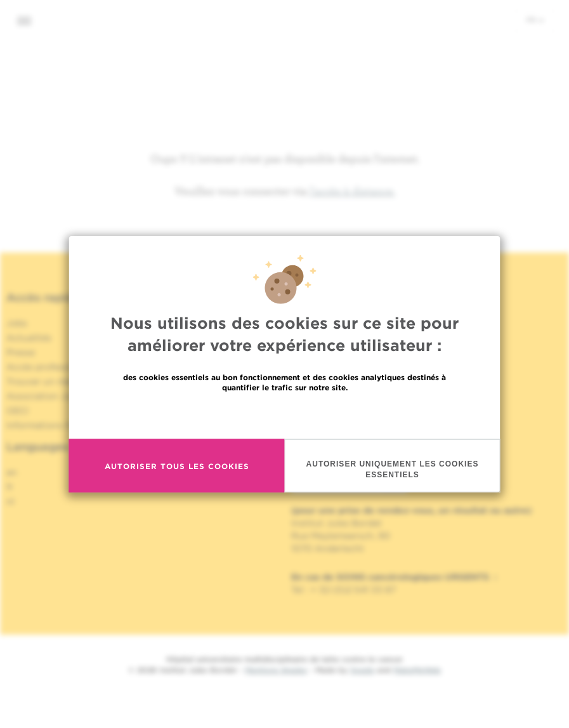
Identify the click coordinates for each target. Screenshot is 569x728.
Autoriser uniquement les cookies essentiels (393, 469)
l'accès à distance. (352, 191)
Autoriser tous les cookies (177, 466)
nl (10, 501)
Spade (362, 670)
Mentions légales (276, 670)
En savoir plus (284, 415)
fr (535, 20)
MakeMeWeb (417, 670)
